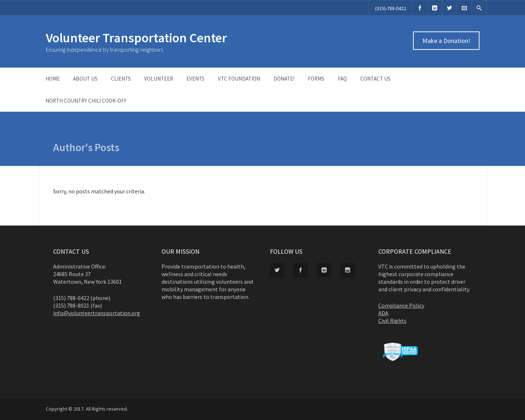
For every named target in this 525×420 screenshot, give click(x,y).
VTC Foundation (239, 79)
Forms (316, 79)
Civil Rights (392, 321)
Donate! (284, 79)
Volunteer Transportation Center (136, 38)
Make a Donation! (446, 41)
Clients (121, 79)
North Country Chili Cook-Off (86, 101)
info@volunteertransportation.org (97, 313)
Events (195, 79)
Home (53, 79)
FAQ (342, 79)
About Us (85, 79)
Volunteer (159, 79)
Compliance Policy (401, 305)
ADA (383, 313)
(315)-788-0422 (391, 8)
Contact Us (375, 79)
